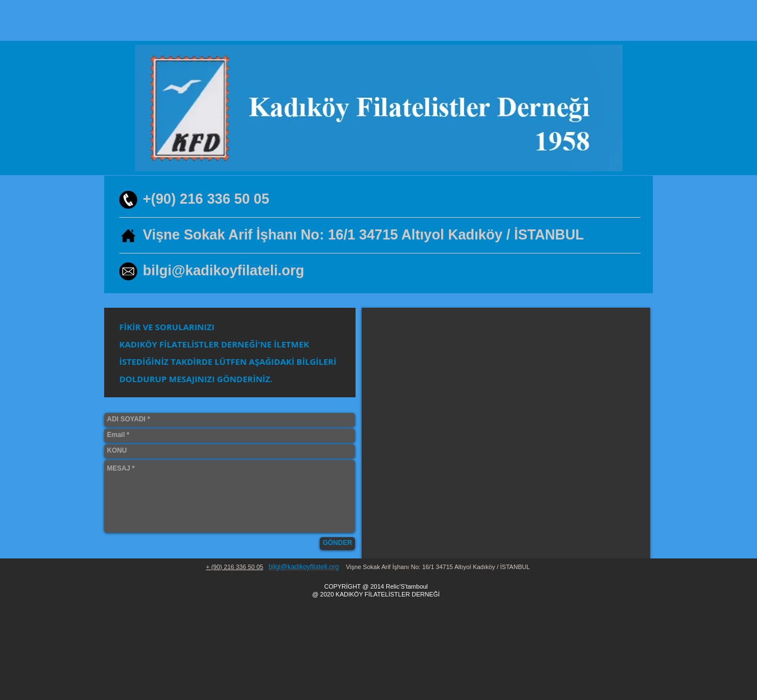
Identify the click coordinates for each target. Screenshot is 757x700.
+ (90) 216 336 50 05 (235, 567)
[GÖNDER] (337, 544)
